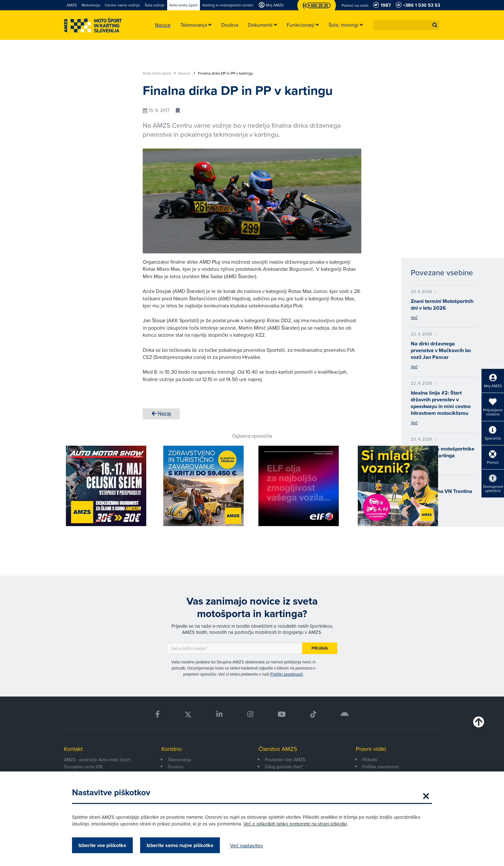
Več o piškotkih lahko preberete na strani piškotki (295, 824)
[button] (435, 25)
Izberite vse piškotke (102, 845)
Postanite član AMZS (285, 760)
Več (414, 317)
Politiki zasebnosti (287, 674)
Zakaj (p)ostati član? (284, 767)
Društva (175, 767)
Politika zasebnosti (381, 767)
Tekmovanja (179, 760)
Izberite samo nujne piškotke (180, 845)
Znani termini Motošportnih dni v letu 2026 (442, 305)
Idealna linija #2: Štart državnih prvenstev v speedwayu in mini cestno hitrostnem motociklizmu (441, 403)
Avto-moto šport (159, 73)
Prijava (320, 648)
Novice (187, 73)
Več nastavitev (247, 845)
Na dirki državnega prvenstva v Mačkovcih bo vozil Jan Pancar (441, 350)
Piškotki (370, 760)
